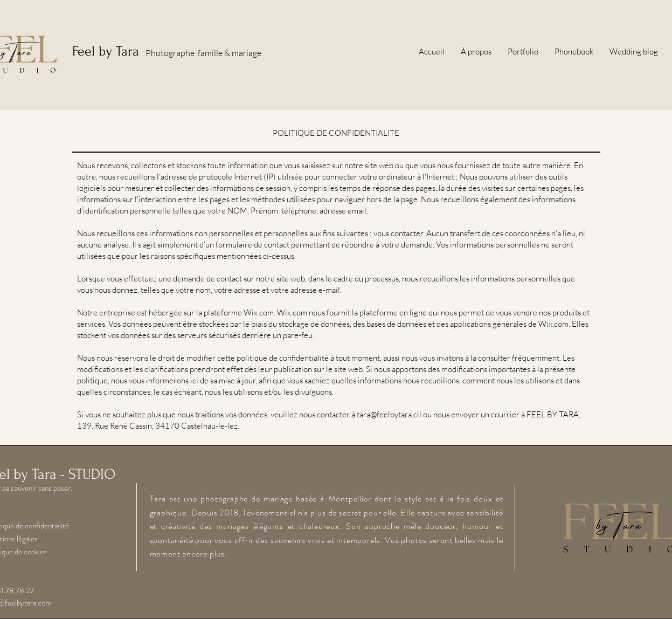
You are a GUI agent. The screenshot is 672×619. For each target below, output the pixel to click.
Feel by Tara (106, 51)
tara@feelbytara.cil (389, 414)
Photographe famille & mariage (203, 53)
